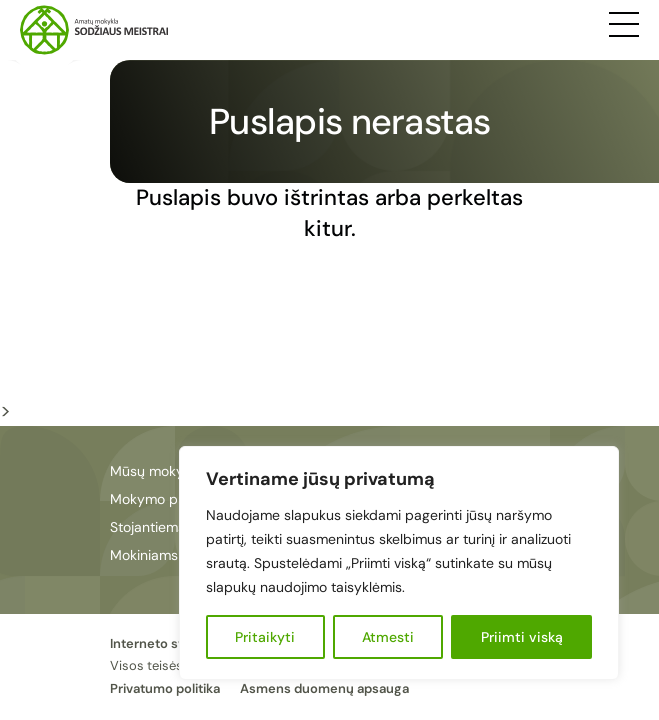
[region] (399, 563)
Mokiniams (144, 555)
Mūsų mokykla (156, 471)
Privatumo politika (165, 688)
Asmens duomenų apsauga (324, 688)
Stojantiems (147, 527)
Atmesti (388, 637)
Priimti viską (522, 637)
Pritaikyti (265, 637)
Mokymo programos (174, 499)
